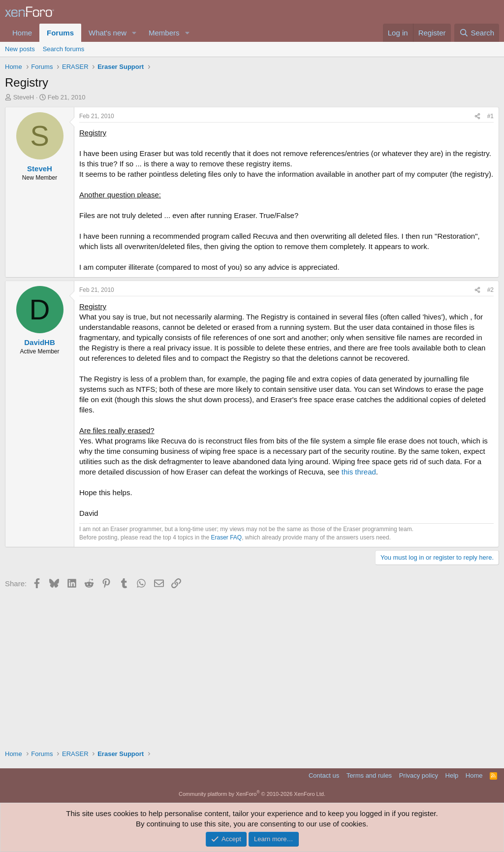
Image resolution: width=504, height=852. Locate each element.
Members (164, 33)
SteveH (24, 97)
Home (22, 33)
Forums (60, 33)
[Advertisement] (252, 665)
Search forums (64, 49)
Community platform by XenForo (252, 794)
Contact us (324, 775)
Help (452, 775)
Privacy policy (419, 775)
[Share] (477, 116)
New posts (20, 49)
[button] (134, 33)
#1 (490, 116)
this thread (359, 472)
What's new (108, 33)
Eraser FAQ (227, 537)
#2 (490, 290)
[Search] (477, 33)
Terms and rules (369, 775)
